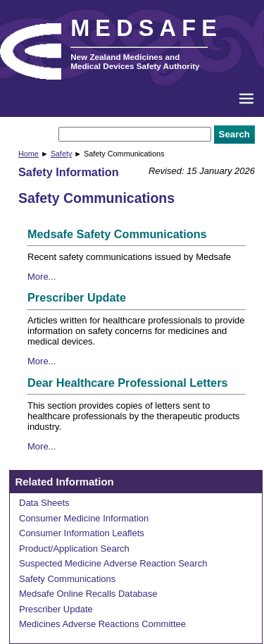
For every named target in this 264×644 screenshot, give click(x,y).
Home (29, 154)
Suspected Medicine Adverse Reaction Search (113, 563)
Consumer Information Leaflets (82, 533)
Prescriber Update (77, 297)
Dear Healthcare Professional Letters (128, 383)
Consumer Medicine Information (84, 518)
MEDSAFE (146, 28)
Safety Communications (67, 579)
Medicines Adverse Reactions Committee (102, 624)
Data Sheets (44, 503)
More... (42, 277)
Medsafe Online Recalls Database (88, 594)
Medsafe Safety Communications (117, 234)
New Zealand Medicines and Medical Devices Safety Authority (135, 61)
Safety (62, 154)
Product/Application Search (74, 549)
